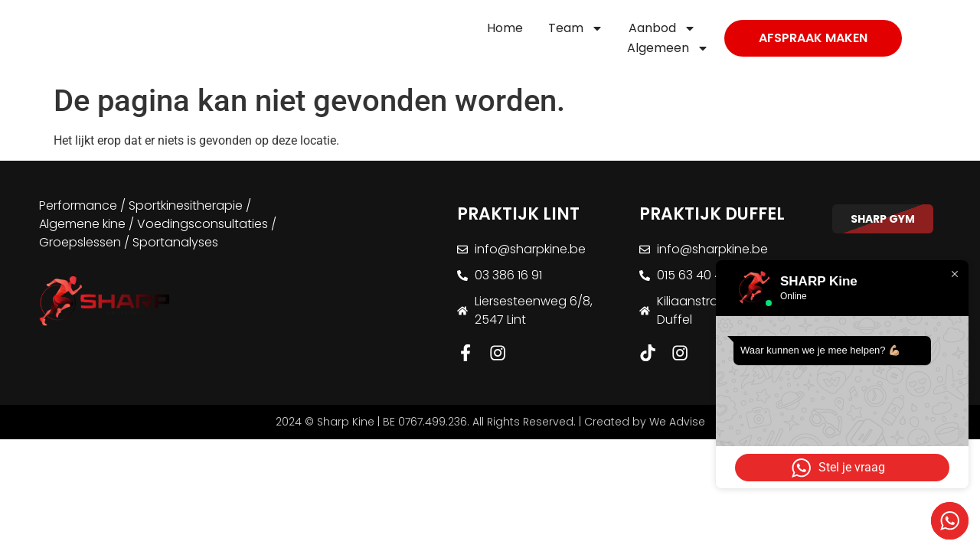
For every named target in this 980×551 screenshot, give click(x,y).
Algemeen (668, 48)
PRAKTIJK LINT (518, 214)
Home (505, 28)
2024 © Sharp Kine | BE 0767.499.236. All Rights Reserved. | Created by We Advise (490, 422)
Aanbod (662, 28)
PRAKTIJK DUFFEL (712, 214)
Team (576, 28)
